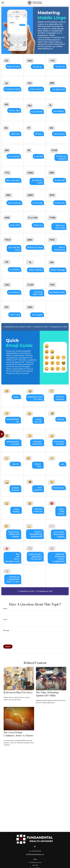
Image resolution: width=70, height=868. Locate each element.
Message (6, 630)
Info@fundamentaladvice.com (35, 854)
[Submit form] (8, 647)
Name (5, 608)
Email (5, 619)
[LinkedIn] (35, 846)
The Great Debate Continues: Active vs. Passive (19, 734)
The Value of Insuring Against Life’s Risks (47, 694)
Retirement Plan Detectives (18, 693)
